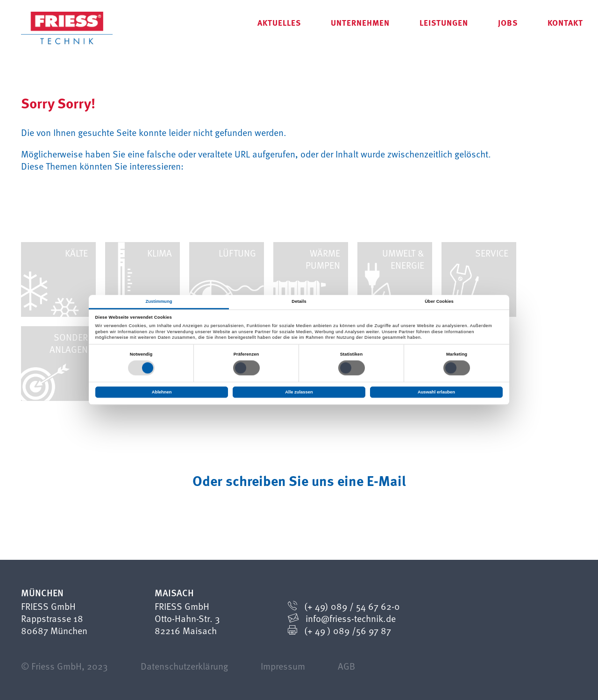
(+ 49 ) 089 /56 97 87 (348, 630)
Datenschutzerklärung (184, 666)
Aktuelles (279, 22)
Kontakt (565, 22)
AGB (346, 666)
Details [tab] (299, 301)
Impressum (283, 666)
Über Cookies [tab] (439, 301)
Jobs (508, 22)
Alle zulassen (299, 392)
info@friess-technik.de (351, 618)
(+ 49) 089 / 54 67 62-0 (352, 606)
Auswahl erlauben (436, 392)
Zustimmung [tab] (159, 301)
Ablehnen (162, 392)
